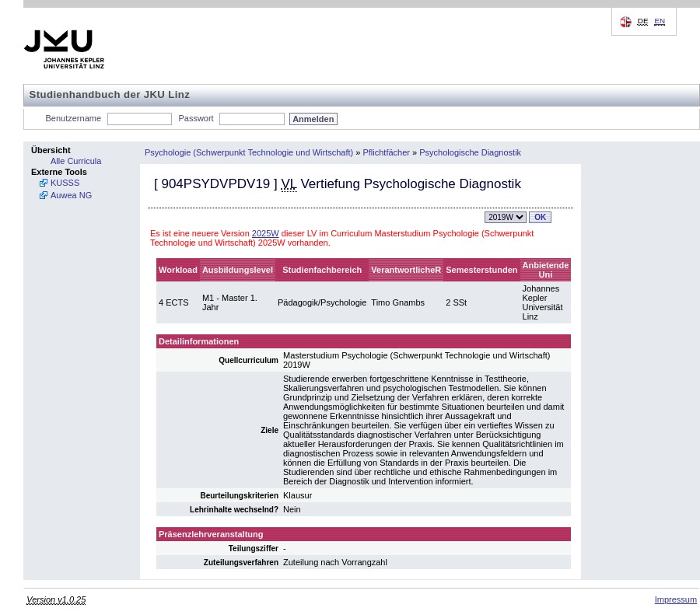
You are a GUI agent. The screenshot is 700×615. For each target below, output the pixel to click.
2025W (266, 233)
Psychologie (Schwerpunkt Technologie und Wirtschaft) (249, 152)
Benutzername (74, 118)
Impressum (676, 599)
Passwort (196, 118)
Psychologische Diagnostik (470, 152)
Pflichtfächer (386, 152)
